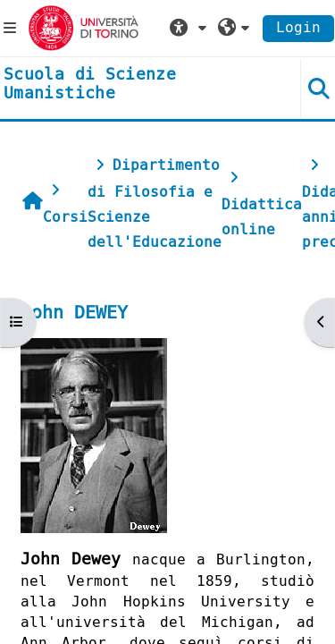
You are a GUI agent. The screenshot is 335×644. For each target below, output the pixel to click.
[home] (140, 85)
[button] (190, 28)
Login (298, 27)
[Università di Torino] (84, 27)
